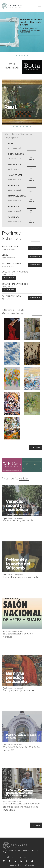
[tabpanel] (22, 32)
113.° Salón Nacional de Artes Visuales (18, 644)
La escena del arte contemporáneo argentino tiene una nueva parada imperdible (21, 816)
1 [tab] (16, 55)
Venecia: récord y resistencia (18, 529)
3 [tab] (22, 55)
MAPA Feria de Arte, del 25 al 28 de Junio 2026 (21, 758)
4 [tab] (25, 55)
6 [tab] (31, 126)
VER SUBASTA (31, 148)
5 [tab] (28, 55)
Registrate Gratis (30, 38)
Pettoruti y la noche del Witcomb (20, 586)
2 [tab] (19, 55)
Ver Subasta (35, 248)
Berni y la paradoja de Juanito (18, 699)
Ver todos (36, 448)
